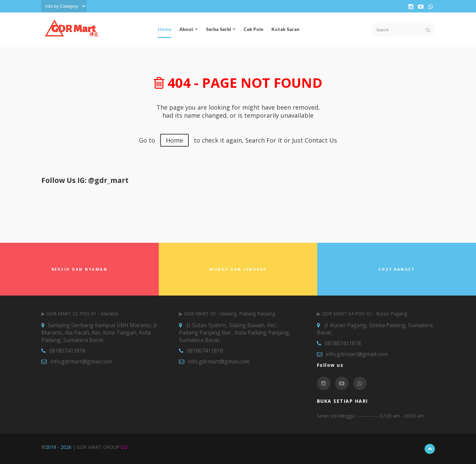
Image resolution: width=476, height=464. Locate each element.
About (189, 29)
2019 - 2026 (58, 447)
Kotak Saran (285, 29)
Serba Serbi (221, 29)
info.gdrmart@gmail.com (81, 361)
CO (124, 447)
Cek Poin (253, 29)
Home (164, 29)
